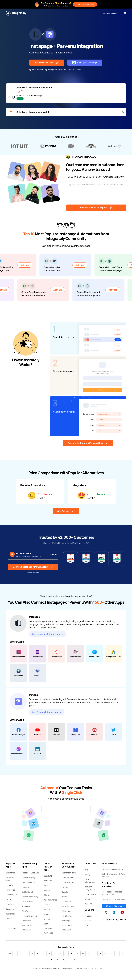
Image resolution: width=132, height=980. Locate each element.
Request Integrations (90, 888)
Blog (86, 870)
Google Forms (68, 882)
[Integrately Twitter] (106, 912)
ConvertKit (26, 921)
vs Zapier (88, 916)
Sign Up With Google (85, 63)
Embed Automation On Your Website (113, 875)
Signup (87, 899)
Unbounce (66, 901)
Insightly (9, 885)
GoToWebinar (28, 901)
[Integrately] (16, 13)
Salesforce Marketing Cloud (29, 927)
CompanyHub (11, 895)
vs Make (88, 921)
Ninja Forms (67, 916)
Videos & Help (90, 894)
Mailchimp (26, 906)
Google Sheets (50, 876)
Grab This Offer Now (85, 4)
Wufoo (65, 897)
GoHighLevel (27, 892)
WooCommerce (50, 900)
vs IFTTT (88, 925)
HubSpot (26, 887)
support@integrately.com (114, 919)
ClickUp (47, 895)
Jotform (65, 887)
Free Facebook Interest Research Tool (112, 893)
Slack (46, 905)
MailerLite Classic (29, 916)
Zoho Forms (67, 925)
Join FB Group (114, 906)
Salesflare (10, 909)
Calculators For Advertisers (113, 899)
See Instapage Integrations (48, 634)
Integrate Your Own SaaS (112, 869)
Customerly (11, 928)
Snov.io (9, 919)
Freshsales (10, 890)
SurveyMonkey (68, 906)
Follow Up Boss (10, 879)
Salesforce (10, 873)
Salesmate (10, 914)
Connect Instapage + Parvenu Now (88, 443)
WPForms (66, 911)
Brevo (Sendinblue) (30, 897)
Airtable (47, 919)
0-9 (9, 953)
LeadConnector (29, 882)
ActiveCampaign (29, 878)
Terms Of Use (96, 968)
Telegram (48, 929)
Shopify (47, 890)
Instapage (66, 921)
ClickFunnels (27, 911)
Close (8, 899)
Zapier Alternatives (90, 881)
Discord (47, 914)
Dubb (8, 923)
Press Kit (88, 904)
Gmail (46, 885)
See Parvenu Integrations (47, 712)
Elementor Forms (69, 873)
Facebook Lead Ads (30, 873)
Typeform (66, 892)
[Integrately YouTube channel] (122, 912)
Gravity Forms (68, 878)
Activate (34, 265)
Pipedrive (10, 904)
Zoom (46, 924)
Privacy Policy (83, 968)
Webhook (48, 881)
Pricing (87, 874)
